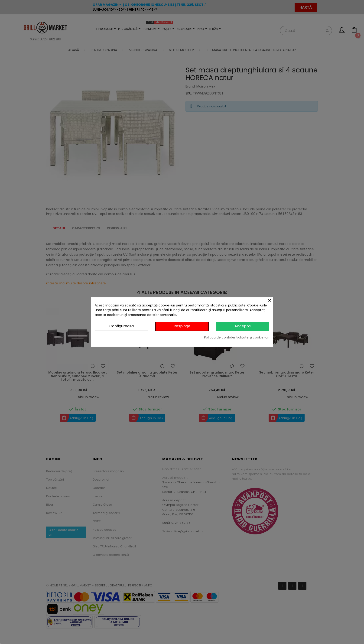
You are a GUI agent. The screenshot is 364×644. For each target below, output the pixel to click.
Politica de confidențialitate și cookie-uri (237, 337)
